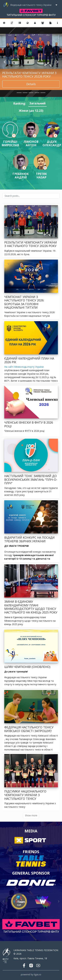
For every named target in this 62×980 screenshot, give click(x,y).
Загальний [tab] (37, 103)
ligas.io (38, 974)
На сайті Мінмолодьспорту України (24, 367)
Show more (31, 815)
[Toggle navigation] (56, 5)
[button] (5, 62)
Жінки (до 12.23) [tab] (31, 111)
